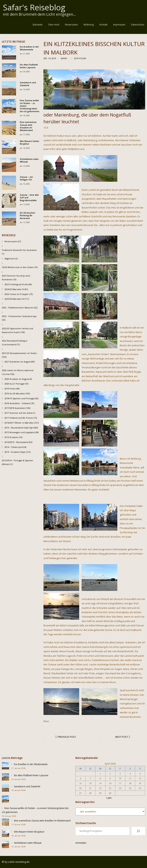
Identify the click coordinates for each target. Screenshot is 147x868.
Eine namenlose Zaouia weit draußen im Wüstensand (28, 126)
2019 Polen (80, 58)
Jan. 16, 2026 (25, 148)
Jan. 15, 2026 (25, 166)
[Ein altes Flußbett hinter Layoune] (5, 778)
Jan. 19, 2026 (25, 89)
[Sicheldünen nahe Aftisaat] (5, 845)
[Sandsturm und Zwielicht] (5, 789)
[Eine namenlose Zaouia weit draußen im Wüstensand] (5, 823)
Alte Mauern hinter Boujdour (30, 142)
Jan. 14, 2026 (25, 184)
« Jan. (109, 798)
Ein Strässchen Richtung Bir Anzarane (27, 216)
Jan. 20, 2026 (25, 72)
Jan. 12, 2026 (25, 222)
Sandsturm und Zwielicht (28, 84)
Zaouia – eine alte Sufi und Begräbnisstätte (29, 198)
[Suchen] (138, 831)
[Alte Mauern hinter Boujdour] (5, 834)
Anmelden (81, 843)
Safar (64, 58)
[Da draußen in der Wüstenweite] (5, 766)
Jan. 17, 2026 (25, 134)
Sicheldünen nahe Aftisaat (29, 160)
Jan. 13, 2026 (25, 204)
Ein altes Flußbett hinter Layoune (29, 66)
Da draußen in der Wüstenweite (29, 48)
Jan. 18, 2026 (25, 115)
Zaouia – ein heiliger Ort (26, 178)
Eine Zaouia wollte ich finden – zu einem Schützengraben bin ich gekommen (30, 106)
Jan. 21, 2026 (25, 54)
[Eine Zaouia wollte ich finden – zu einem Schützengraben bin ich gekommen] (5, 800)
